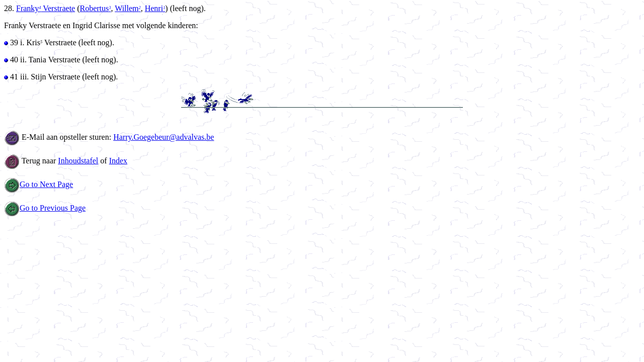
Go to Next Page (38, 184)
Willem (128, 8)
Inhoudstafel (78, 161)
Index (118, 161)
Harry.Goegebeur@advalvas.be (164, 137)
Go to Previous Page (45, 208)
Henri (155, 8)
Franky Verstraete (46, 8)
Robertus (96, 8)
